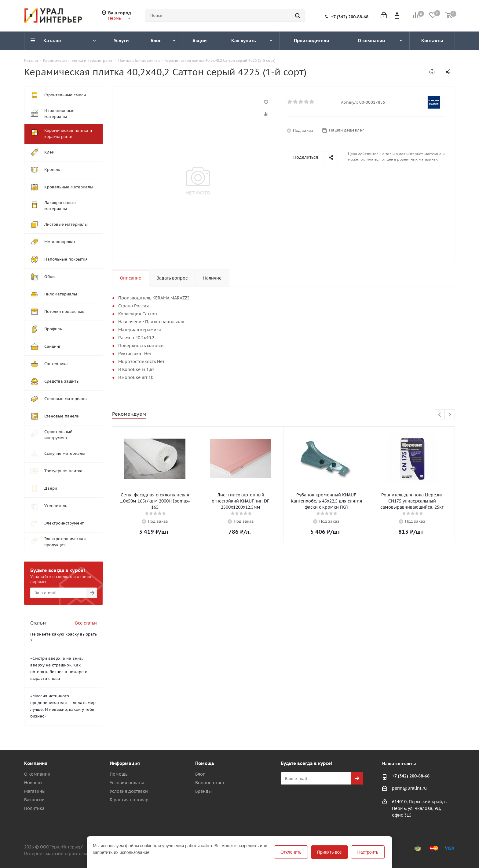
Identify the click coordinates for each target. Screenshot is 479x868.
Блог (200, 774)
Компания (36, 763)
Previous (440, 415)
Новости (33, 783)
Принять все (329, 852)
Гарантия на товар (129, 800)
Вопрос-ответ (210, 783)
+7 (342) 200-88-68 (350, 17)
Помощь (119, 774)
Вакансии (34, 800)
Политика (34, 808)
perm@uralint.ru (409, 788)
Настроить (368, 852)
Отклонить (291, 852)
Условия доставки (129, 791)
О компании (37, 774)
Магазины (35, 791)
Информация (125, 763)
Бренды (203, 791)
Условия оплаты (127, 783)
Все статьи (86, 623)
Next (450, 415)
